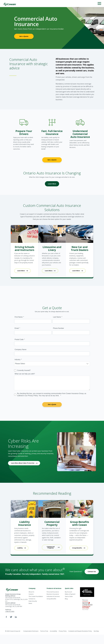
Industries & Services (53, 596)
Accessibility (53, 631)
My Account (68, 592)
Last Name (57, 317)
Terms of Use (44, 631)
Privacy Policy (63, 631)
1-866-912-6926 (10, 611)
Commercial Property (51, 547)
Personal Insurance (53, 592)
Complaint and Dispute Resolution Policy (80, 631)
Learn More (52, 184)
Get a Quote (24, 36)
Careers (31, 594)
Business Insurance (53, 594)
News (30, 603)
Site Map (96, 631)
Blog (66, 599)
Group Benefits (77, 548)
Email (17, 328)
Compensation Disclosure (31, 631)
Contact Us (92, 572)
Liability (20, 548)
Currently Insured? (24, 370)
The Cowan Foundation (36, 596)
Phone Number (58, 328)
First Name (19, 317)
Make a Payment (70, 594)
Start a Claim (69, 596)
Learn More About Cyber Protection (23, 463)
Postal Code (19, 339)
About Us (31, 592)
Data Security (33, 601)
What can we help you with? (25, 374)
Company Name (21, 350)
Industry (18, 360)
